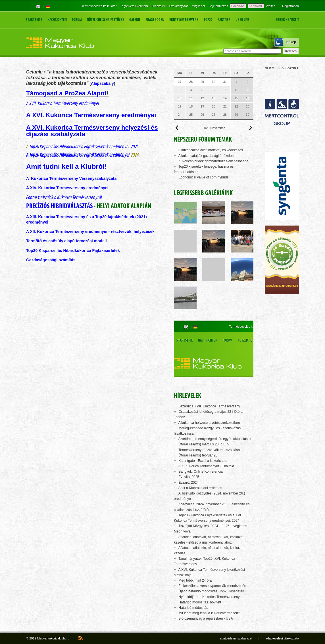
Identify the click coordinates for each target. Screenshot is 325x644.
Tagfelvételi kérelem (134, 6)
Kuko (43, 217)
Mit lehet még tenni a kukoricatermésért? (209, 613)
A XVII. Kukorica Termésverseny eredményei (63, 103)
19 (202, 106)
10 (180, 98)
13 (214, 98)
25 (191, 115)
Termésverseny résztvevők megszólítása (209, 450)
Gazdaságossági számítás (51, 260)
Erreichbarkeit (287, 20)
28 (191, 82)
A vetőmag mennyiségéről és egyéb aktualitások (215, 439)
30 (214, 82)
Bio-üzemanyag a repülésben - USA (206, 618)
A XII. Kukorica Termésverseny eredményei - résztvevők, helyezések (90, 231)
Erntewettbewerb (184, 20)
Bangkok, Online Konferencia (200, 472)
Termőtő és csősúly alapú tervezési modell (66, 241)
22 (236, 106)
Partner (224, 20)
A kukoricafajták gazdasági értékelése (207, 156)
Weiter (270, 6)
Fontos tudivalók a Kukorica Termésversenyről (64, 197)
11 (191, 98)
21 (225, 106)
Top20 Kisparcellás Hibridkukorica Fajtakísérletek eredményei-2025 (84, 147)
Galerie (135, 20)
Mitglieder (199, 6)
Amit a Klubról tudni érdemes (200, 488)
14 (225, 98)
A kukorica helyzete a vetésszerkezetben (209, 423)
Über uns (242, 20)
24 (180, 115)
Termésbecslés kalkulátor (99, 6)
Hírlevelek (159, 6)
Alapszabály (102, 83)
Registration (290, 6)
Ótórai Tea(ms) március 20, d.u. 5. (204, 444)
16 (247, 98)
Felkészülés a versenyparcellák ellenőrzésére (213, 586)
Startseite (34, 20)
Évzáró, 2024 (188, 483)
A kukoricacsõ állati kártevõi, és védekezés (211, 150)
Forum (77, 20)
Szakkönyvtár (178, 6)
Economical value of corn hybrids (203, 177)
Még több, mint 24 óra (195, 580)
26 (202, 115)
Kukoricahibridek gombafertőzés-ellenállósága (213, 161)
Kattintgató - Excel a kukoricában (203, 461)
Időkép (291, 42)
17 (180, 106)
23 (247, 106)
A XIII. (32, 217)
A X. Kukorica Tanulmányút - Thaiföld (206, 466)
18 (191, 106)
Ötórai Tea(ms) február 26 (198, 455)
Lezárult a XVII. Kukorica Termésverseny (209, 406)
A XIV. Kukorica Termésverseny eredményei (67, 188)
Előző (177, 128)
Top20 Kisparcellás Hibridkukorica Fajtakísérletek (74, 251)
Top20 (208, 20)
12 (202, 98)
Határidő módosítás (193, 608)
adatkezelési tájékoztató (282, 638)
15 (236, 98)
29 (202, 82)
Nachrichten (57, 20)
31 (225, 82)
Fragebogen (155, 20)
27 (180, 82)
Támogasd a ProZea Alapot (66, 93)
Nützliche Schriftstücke (106, 20)
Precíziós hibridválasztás (59, 206)
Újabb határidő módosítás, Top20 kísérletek (211, 591)
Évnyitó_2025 (189, 477)
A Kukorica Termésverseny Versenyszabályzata (71, 178)
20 (214, 106)
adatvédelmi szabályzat (236, 638)
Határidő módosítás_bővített (200, 602)
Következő (250, 128)
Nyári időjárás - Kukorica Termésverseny (209, 597)
